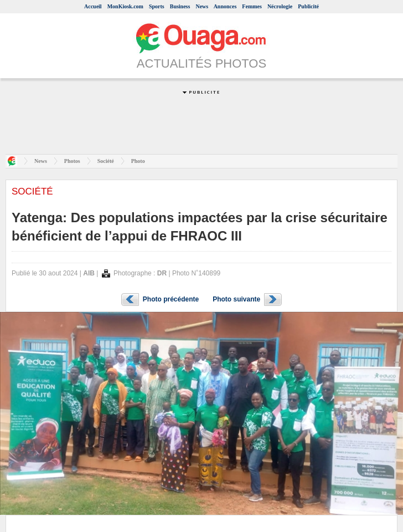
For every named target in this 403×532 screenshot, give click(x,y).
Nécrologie (280, 6)
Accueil (93, 6)
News (202, 6)
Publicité (308, 6)
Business (180, 6)
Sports (157, 6)
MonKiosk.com (125, 6)
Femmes (252, 6)
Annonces (225, 6)
